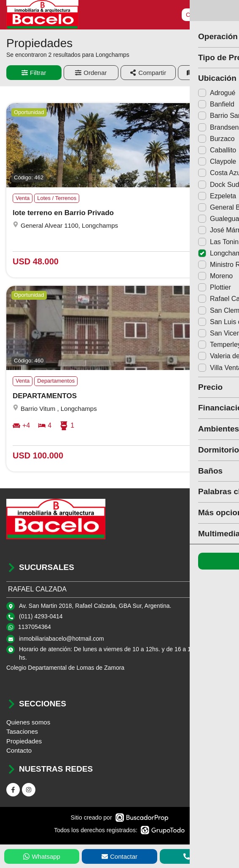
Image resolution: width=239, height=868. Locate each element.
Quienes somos (28, 722)
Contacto (19, 750)
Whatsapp (42, 856)
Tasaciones (22, 731)
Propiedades (24, 741)
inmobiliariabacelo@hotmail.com (62, 639)
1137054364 (35, 627)
